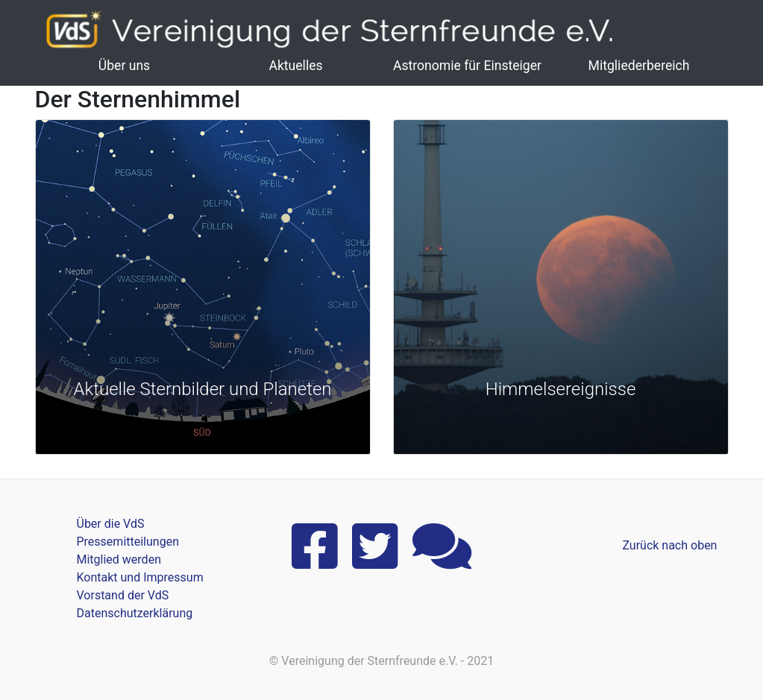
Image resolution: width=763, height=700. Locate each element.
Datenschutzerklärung (135, 613)
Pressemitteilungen (128, 542)
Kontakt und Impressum (140, 577)
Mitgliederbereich (639, 66)
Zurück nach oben (669, 545)
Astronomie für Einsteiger (467, 66)
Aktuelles (295, 66)
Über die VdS (111, 524)
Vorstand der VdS (123, 595)
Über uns (124, 66)
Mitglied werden (119, 559)
